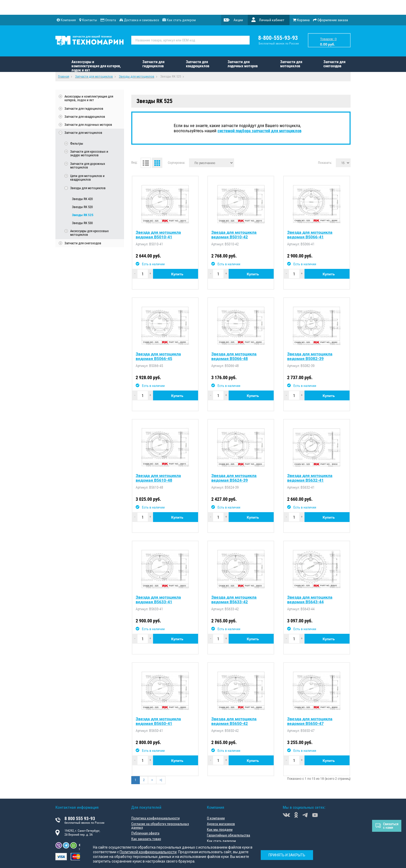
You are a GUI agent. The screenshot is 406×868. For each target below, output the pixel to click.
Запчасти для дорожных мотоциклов (88, 166)
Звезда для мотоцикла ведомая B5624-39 (234, 478)
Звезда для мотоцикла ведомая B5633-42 (234, 600)
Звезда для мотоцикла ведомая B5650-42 (234, 721)
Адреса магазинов (221, 824)
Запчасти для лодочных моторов (243, 64)
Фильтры (77, 144)
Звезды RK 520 (82, 207)
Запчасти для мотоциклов (291, 64)
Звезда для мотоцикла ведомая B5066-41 (310, 235)
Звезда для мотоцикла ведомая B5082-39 (310, 356)
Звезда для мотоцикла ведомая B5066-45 (158, 356)
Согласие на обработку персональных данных (160, 826)
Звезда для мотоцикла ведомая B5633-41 (158, 600)
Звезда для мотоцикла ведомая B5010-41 (158, 235)
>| (161, 780)
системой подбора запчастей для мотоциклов (259, 131)
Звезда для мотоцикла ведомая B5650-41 (158, 721)
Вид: (134, 162)
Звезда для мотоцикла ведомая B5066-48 (234, 356)
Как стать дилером (221, 841)
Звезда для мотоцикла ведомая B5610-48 (158, 478)
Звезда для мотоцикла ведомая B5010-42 (234, 235)
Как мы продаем (220, 829)
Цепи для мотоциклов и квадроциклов (87, 178)
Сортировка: (176, 163)
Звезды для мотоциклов (88, 188)
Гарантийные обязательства (229, 835)
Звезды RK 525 (83, 215)
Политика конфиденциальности (155, 818)
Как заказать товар (146, 839)
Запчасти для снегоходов (334, 64)
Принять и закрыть (287, 855)
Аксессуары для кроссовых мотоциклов (89, 233)
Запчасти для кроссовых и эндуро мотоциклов (89, 153)
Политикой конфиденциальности (148, 852)
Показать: (325, 163)
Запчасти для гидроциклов (153, 64)
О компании (216, 818)
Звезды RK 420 (82, 199)
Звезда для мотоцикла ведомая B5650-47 (310, 721)
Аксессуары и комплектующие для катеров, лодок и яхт (96, 66)
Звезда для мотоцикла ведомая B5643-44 (310, 600)
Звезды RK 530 (82, 223)
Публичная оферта (145, 833)
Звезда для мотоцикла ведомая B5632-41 (310, 478)
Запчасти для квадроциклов (198, 64)
